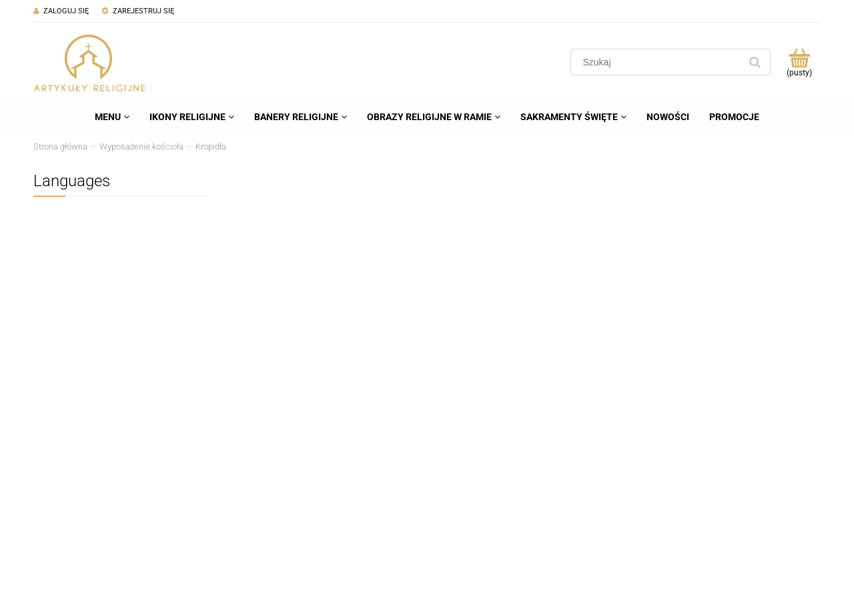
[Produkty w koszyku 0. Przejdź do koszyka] (799, 62)
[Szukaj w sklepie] (658, 62)
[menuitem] (112, 117)
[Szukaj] (755, 62)
